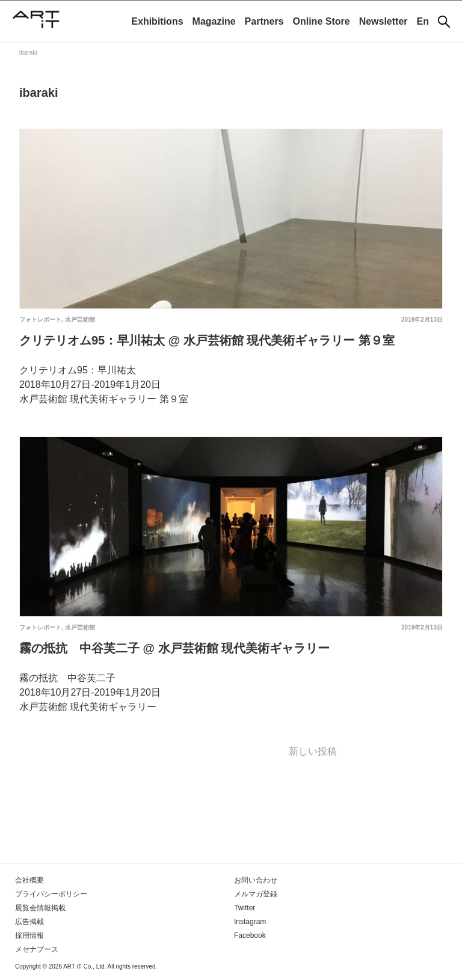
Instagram (250, 922)
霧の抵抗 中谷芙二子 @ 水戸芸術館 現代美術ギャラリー (174, 648)
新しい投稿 (313, 751)
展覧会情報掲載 (40, 908)
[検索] (444, 22)
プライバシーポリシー (51, 894)
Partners (264, 21)
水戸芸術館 (80, 320)
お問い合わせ (256, 880)
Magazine (214, 21)
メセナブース (37, 949)
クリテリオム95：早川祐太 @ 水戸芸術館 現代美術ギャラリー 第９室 (207, 340)
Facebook (250, 936)
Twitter (245, 908)
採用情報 (29, 936)
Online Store (322, 21)
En (423, 21)
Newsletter (383, 21)
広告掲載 (29, 922)
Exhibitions (157, 21)
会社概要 (29, 880)
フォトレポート (40, 320)
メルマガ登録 (256, 894)
